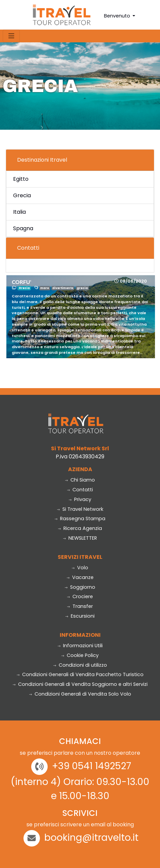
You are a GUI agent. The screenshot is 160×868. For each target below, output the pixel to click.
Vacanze (80, 577)
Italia (19, 212)
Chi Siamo (80, 480)
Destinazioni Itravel (42, 160)
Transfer (80, 606)
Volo (80, 568)
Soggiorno (80, 587)
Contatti (28, 248)
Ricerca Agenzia (80, 528)
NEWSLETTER (80, 538)
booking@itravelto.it (91, 838)
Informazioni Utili (80, 646)
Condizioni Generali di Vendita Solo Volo (80, 694)
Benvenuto (118, 16)
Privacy (80, 499)
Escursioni (80, 616)
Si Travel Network (80, 509)
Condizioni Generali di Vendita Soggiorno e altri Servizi (80, 684)
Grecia (22, 195)
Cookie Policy (80, 655)
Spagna (23, 228)
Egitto (21, 179)
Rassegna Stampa (80, 519)
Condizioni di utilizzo (80, 665)
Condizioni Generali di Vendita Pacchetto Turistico (80, 674)
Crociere (80, 596)
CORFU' (21, 282)
